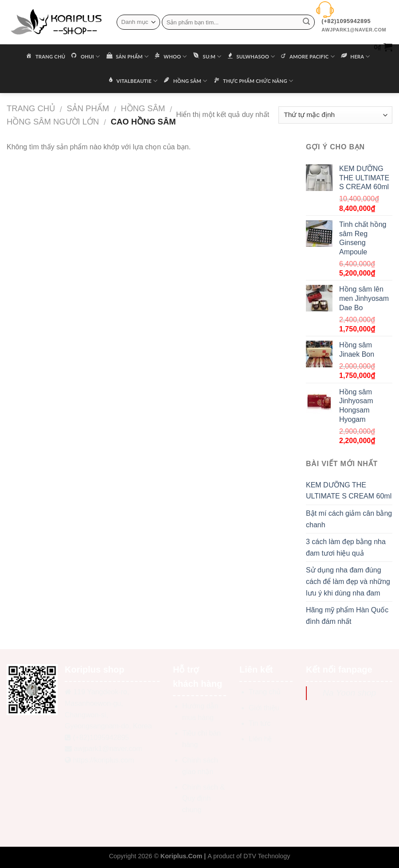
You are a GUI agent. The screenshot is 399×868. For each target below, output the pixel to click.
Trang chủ (31, 108)
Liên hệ (260, 739)
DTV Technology (267, 856)
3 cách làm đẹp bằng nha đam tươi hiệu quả (346, 547)
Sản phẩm (88, 108)
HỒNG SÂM (143, 108)
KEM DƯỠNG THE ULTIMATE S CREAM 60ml (349, 491)
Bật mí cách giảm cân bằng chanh (349, 519)
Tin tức (260, 723)
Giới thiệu (264, 708)
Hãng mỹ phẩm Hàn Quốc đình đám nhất (347, 616)
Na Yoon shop (349, 693)
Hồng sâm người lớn (53, 122)
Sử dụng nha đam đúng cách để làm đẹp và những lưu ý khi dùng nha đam (348, 581)
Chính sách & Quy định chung (203, 798)
